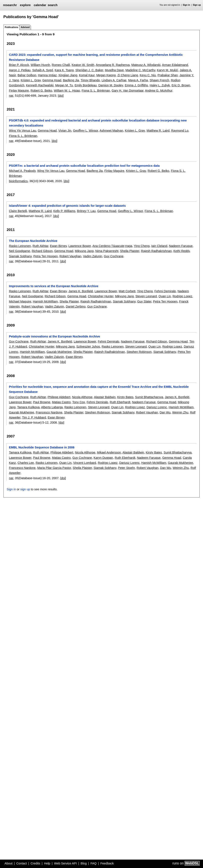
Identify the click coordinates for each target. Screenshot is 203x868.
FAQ (93, 863)
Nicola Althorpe (82, 397)
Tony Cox (79, 402)
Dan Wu (165, 412)
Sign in (186, 5)
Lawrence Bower (80, 246)
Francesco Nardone (49, 412)
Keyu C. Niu (148, 75)
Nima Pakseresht (107, 251)
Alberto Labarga (52, 407)
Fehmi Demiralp (165, 291)
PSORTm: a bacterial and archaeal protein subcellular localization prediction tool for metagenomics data (84, 166)
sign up (25, 489)
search (52, 5)
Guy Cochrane (114, 256)
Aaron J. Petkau (20, 70)
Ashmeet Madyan (111, 131)
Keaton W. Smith (83, 65)
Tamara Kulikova (28, 407)
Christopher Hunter (101, 296)
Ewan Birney (58, 246)
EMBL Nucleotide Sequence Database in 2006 (42, 447)
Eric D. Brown (181, 85)
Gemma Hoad (52, 80)
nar (11, 96)
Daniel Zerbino (76, 307)
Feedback (107, 863)
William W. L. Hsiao (67, 91)
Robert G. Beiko (41, 91)
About (9, 863)
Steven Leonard (146, 296)
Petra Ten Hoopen (46, 256)
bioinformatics (18, 181)
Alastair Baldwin (105, 397)
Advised (25, 27)
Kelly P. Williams (64, 211)
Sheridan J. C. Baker (89, 70)
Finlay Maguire (19, 91)
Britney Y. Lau (86, 211)
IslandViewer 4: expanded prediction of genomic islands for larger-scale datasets (67, 206)
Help (47, 863)
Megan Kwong (106, 75)
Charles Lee (26, 463)
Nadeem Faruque (181, 246)
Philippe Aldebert (59, 397)
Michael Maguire (20, 301)
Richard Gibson (42, 251)
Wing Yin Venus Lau (22, 131)
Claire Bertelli (18, 211)
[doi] (61, 96)
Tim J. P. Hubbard (34, 417)
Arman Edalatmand (175, 65)
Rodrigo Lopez (182, 296)
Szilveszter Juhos (88, 347)
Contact (22, 863)
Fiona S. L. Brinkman (96, 91)
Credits (35, 863)
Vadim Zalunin (93, 256)
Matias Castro (61, 402)
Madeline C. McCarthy (140, 70)
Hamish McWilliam (45, 301)
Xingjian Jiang (68, 75)
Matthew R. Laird (158, 131)
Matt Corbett (127, 291)
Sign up (197, 5)
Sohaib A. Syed (43, 70)
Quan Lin (165, 296)
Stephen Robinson (139, 352)
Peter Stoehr (126, 468)
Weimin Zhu (180, 412)
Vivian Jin (65, 131)
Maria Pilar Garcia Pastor (54, 468)
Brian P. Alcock (19, 65)
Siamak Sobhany (20, 256)
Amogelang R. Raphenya (113, 65)
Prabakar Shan (168, 75)
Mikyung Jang (84, 251)
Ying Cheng (142, 246)
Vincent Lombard (85, 463)
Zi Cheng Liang (128, 75)
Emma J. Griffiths (136, 85)
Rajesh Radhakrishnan (156, 251)
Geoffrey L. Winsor (85, 131)
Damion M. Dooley (111, 85)
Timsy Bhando (90, 80)
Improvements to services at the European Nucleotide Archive (54, 286)
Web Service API (65, 863)
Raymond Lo (180, 131)
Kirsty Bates (125, 397)
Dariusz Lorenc (157, 407)
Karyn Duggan (103, 458)
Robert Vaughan (70, 256)
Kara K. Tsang (64, 70)
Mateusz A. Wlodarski (146, 65)
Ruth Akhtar (40, 246)
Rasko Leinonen (20, 246)
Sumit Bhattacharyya (149, 397)
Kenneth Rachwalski (40, 85)
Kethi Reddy (181, 251)
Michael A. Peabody (22, 171)
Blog (84, 863)
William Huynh (40, 65)
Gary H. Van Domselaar (128, 91)
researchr (10, 5)
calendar (40, 5)
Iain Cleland (159, 246)
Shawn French (159, 80)
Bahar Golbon (27, 75)
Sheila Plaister (130, 251)
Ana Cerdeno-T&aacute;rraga (112, 246)
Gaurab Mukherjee (59, 352)
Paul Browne (42, 402)
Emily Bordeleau (86, 85)
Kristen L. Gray (31, 80)
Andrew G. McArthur (159, 91)
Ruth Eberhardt (120, 402)
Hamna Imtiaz (47, 75)
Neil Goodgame (19, 251)
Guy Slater (144, 301)
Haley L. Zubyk (160, 85)
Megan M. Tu (64, 85)
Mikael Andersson (109, 452)
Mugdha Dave (114, 70)
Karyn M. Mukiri (167, 70)
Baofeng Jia (71, 80)
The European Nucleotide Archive (33, 241)
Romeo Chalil (61, 65)
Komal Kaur (87, 75)
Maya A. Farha (138, 80)
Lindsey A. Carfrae (114, 80)
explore (25, 5)
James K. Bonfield (81, 291)
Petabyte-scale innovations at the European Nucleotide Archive (54, 336)
